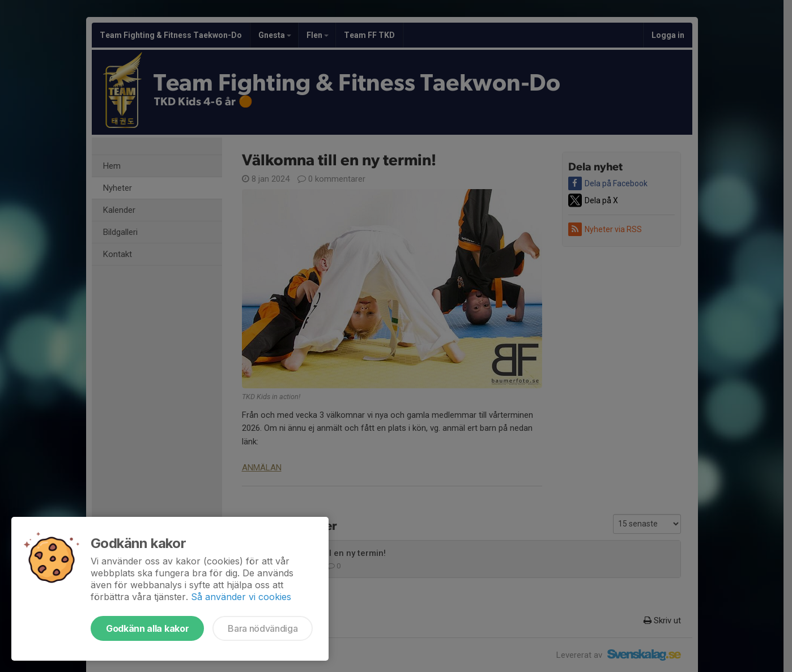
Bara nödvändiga (263, 628)
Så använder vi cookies (241, 597)
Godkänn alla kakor (147, 628)
